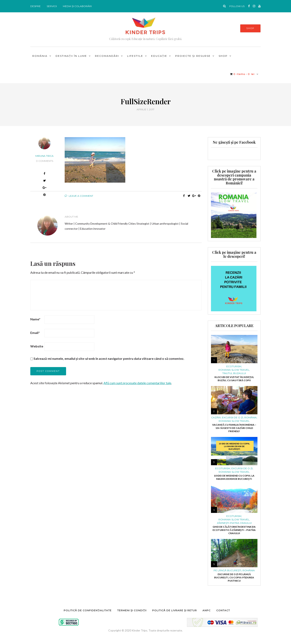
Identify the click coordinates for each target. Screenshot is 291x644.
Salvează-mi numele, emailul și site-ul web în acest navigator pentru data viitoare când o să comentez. (109, 358)
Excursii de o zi (232, 418)
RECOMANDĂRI (107, 56)
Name (35, 319)
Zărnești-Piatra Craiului (234, 523)
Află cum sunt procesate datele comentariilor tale (137, 383)
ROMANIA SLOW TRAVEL (234, 370)
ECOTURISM (234, 366)
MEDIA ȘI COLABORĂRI (77, 6)
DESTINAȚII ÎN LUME (71, 56)
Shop (223, 56)
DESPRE (35, 6)
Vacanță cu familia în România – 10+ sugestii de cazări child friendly (234, 428)
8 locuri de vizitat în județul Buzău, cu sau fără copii (234, 379)
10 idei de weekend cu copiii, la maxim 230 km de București (234, 477)
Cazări (216, 418)
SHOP (250, 28)
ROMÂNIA (40, 56)
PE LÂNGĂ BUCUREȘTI (227, 570)
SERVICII (52, 6)
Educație (159, 56)
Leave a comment (79, 196)
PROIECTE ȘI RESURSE (193, 56)
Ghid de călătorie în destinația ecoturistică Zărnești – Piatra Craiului (234, 530)
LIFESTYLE (135, 56)
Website (37, 346)
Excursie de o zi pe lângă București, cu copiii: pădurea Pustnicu (234, 577)
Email (35, 333)
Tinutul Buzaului (234, 373)
